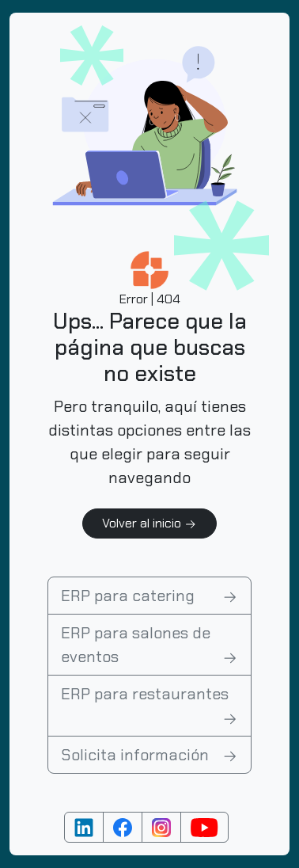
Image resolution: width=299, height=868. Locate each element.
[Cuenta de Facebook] (123, 827)
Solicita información (149, 755)
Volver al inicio (149, 523)
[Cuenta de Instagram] (161, 827)
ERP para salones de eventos (149, 645)
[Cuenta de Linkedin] (84, 827)
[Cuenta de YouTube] (204, 827)
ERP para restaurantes (149, 706)
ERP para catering (149, 596)
